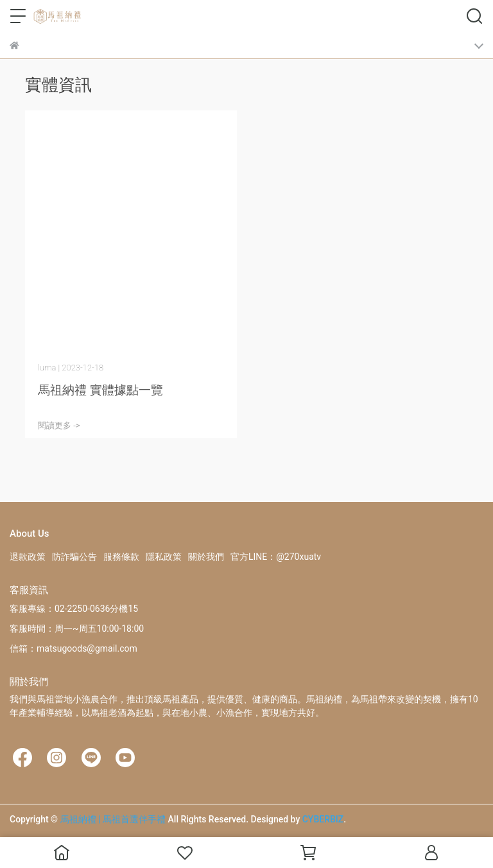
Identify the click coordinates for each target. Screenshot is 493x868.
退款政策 (28, 557)
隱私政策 (164, 557)
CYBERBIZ (323, 819)
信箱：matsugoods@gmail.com (74, 648)
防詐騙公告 (74, 557)
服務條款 (121, 557)
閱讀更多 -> (59, 425)
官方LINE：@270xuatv (276, 557)
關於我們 (206, 557)
